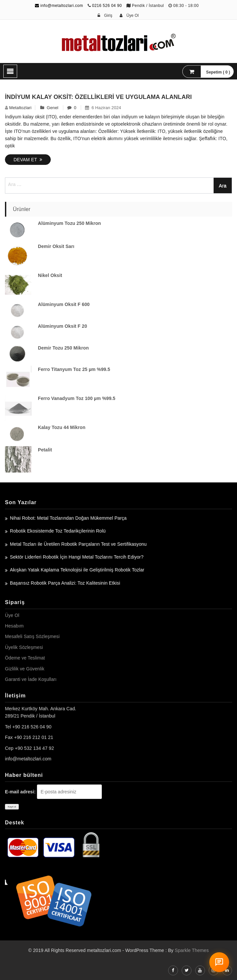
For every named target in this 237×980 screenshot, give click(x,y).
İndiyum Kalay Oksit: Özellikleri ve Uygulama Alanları (98, 97)
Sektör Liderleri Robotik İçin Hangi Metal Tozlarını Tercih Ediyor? (77, 557)
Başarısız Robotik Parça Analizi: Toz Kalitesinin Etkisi (65, 583)
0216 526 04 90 (107, 6)
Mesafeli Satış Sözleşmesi (32, 636)
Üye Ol (12, 615)
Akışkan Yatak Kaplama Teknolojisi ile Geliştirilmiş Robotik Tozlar (77, 570)
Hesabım (14, 626)
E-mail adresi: (20, 792)
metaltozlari (20, 108)
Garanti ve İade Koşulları (31, 679)
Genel (53, 108)
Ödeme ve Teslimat (25, 658)
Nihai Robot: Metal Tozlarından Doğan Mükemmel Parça (68, 518)
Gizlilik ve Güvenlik (25, 669)
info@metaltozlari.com (59, 6)
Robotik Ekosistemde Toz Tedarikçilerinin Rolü (58, 531)
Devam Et (28, 160)
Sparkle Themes (192, 950)
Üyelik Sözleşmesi (24, 647)
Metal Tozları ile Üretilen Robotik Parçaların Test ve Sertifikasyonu (78, 544)
